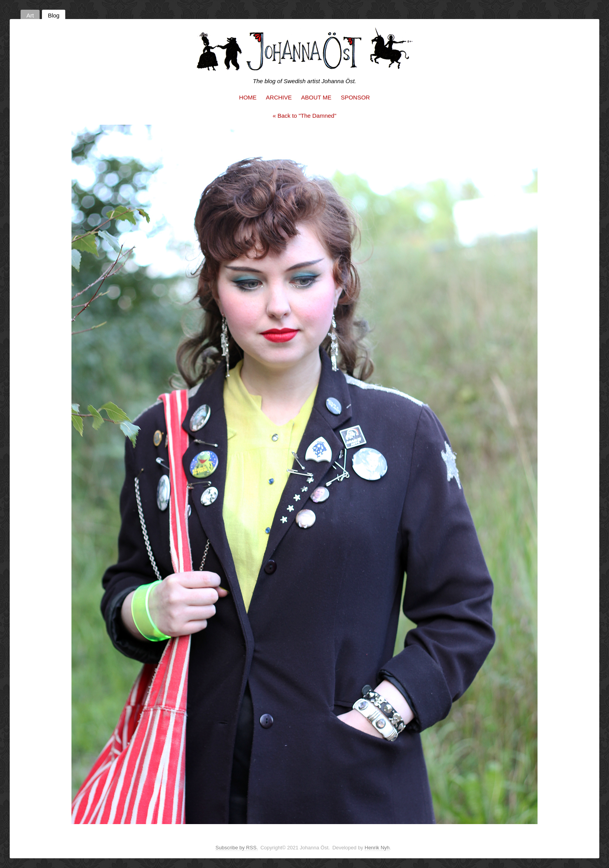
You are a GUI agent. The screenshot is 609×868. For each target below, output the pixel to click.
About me (316, 97)
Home (248, 97)
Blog (54, 15)
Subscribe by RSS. (237, 848)
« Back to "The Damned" (304, 116)
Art (30, 15)
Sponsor (355, 97)
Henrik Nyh (377, 848)
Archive (279, 97)
